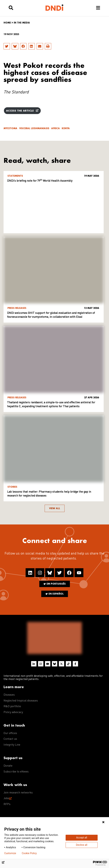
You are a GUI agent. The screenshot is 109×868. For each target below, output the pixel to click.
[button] (7, 46)
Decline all (82, 845)
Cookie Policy (29, 853)
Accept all (82, 838)
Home (7, 23)
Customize (10, 853)
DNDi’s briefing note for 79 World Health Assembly (40, 181)
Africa (55, 128)
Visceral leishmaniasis (34, 128)
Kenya (66, 128)
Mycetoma (10, 128)
